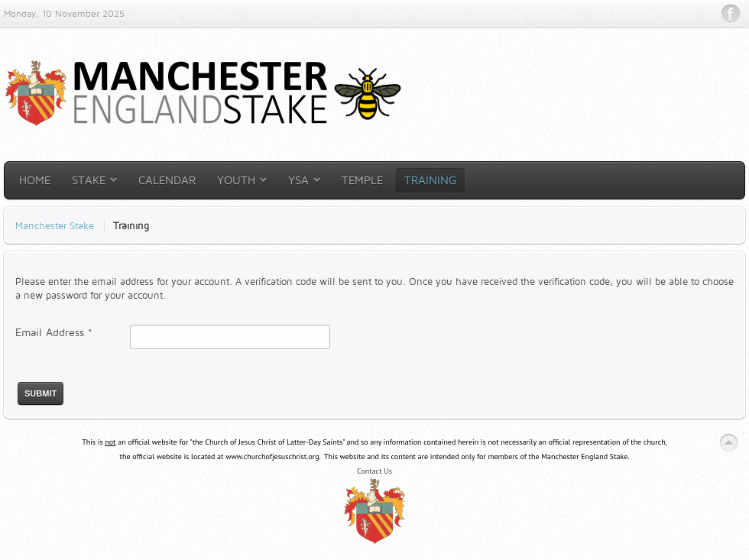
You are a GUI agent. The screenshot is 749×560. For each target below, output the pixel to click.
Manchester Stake (55, 225)
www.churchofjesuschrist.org (272, 456)
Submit (41, 393)
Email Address (54, 332)
